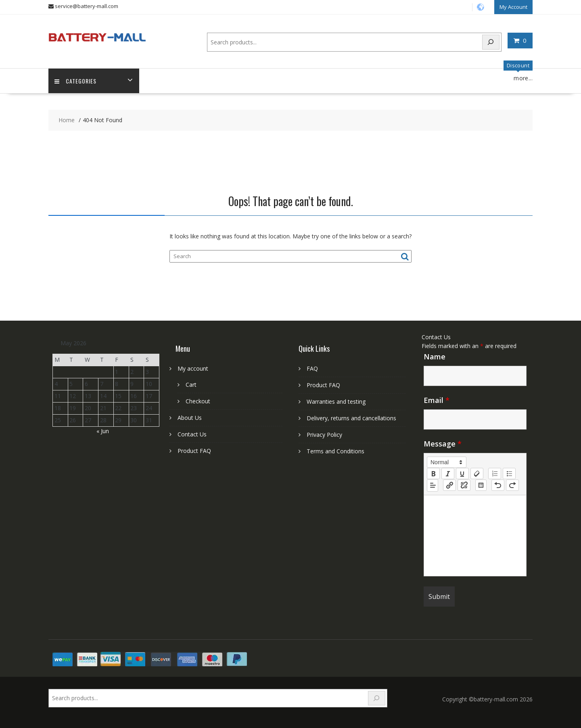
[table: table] (481, 485)
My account (193, 368)
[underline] (462, 474)
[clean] (477, 474)
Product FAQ (194, 451)
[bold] (433, 474)
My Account (513, 7)
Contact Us (192, 434)
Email (437, 400)
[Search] (491, 42)
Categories (75, 81)
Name (435, 357)
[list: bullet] (509, 474)
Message (443, 444)
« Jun (103, 431)
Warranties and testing (336, 402)
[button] (447, 462)
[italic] (448, 474)
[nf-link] (449, 485)
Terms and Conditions (335, 451)
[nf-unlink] (464, 485)
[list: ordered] (495, 474)
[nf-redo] (512, 485)
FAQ (312, 368)
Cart (191, 385)
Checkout (198, 401)
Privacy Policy (324, 435)
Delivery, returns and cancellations (351, 418)
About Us (190, 418)
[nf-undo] (498, 485)
